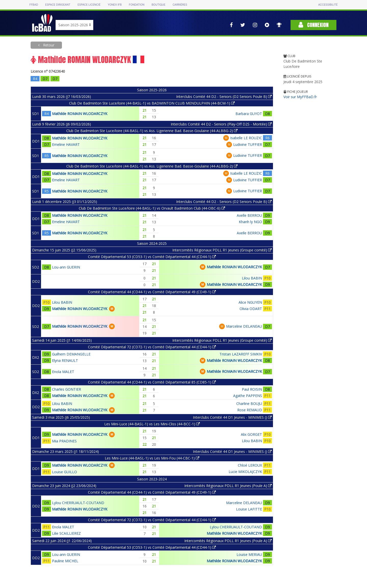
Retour (48, 45)
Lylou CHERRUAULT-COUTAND (78, 503)
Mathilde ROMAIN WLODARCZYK (80, 114)
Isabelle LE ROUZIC (246, 138)
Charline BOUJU (249, 404)
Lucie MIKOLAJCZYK (245, 472)
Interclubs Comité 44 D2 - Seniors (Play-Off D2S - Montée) (221, 124)
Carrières (180, 5)
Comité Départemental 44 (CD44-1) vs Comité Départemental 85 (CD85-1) (152, 382)
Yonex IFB (115, 5)
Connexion (313, 25)
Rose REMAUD (250, 410)
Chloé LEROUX (250, 465)
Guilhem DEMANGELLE (71, 354)
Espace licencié (89, 5)
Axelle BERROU (249, 215)
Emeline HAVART (66, 144)
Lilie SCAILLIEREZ (66, 533)
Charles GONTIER (67, 389)
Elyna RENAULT (65, 360)
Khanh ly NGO (250, 222)
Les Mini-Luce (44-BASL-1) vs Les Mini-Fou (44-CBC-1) (152, 458)
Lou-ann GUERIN (66, 267)
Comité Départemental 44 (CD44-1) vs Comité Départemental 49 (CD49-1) (152, 292)
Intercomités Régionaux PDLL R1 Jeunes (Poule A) (228, 486)
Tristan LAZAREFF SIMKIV (241, 354)
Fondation (136, 5)
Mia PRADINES (64, 441)
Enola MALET (63, 372)
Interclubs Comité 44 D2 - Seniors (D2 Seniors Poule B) (224, 97)
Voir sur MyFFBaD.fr (300, 97)
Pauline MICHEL (65, 561)
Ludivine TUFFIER (248, 144)
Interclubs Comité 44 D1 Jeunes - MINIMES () (232, 417)
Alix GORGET (251, 434)
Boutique (159, 5)
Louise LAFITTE (249, 509)
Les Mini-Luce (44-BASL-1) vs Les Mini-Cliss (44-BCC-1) (152, 424)
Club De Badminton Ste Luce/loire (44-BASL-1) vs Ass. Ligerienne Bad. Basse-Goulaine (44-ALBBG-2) (152, 131)
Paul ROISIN (252, 389)
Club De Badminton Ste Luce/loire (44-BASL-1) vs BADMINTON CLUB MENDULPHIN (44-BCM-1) (152, 103)
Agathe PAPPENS (248, 396)
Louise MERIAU (249, 554)
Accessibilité (328, 5)
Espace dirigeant (58, 5)
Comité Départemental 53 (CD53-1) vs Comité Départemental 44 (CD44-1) (152, 257)
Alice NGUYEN (250, 302)
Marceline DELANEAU (244, 326)
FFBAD (34, 5)
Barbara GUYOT (249, 114)
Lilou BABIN (252, 278)
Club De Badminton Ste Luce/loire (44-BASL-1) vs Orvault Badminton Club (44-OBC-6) (152, 208)
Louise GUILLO (64, 472)
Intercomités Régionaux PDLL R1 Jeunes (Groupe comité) (222, 250)
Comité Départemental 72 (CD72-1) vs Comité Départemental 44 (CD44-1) (152, 347)
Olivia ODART (251, 309)
